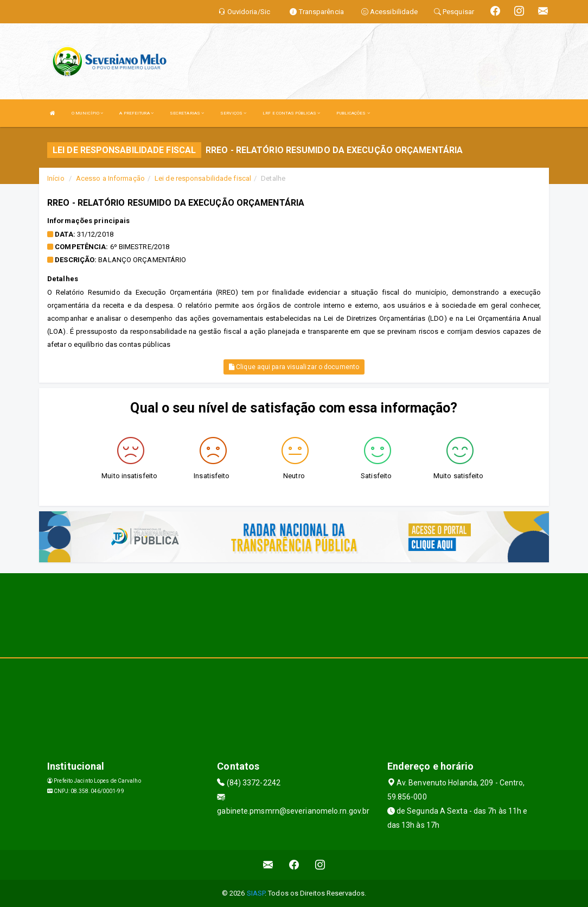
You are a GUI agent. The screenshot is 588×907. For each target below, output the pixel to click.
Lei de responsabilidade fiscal (203, 178)
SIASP (256, 893)
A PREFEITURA (136, 113)
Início (56, 178)
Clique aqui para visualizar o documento (294, 367)
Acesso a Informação (110, 178)
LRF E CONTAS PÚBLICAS (291, 113)
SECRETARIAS (187, 113)
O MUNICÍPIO (87, 113)
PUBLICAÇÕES (353, 113)
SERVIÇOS (233, 113)
